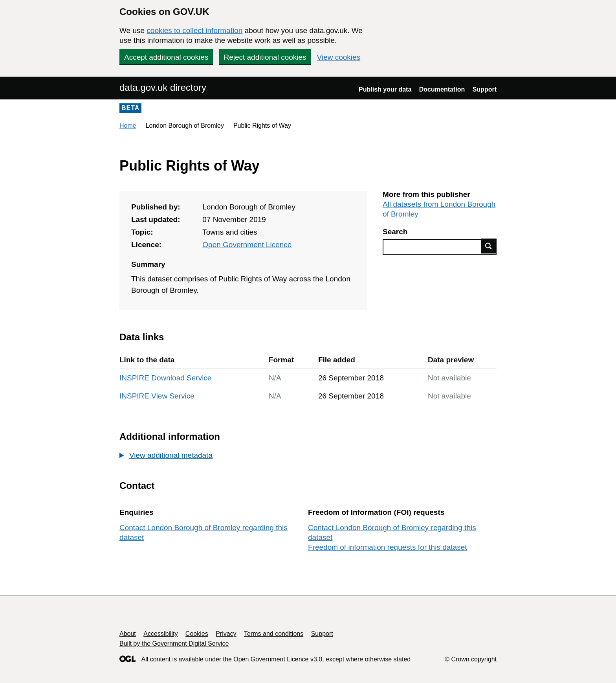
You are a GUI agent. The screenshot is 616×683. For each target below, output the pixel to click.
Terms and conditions (274, 634)
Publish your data (385, 89)
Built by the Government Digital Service (174, 644)
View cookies (339, 57)
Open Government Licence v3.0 (278, 659)
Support (485, 89)
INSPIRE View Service (157, 396)
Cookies (197, 634)
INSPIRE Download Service (165, 378)
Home (128, 126)
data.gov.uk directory (163, 87)
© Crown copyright (471, 659)
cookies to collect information (194, 30)
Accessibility (160, 634)
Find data (489, 246)
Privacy (226, 634)
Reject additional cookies (265, 57)
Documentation (442, 89)
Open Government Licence (247, 245)
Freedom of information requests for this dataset (387, 547)
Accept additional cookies (166, 57)
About (128, 634)
